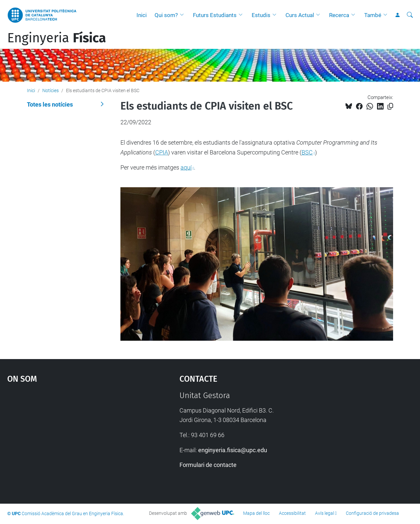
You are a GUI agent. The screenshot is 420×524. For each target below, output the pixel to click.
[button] (183, 15)
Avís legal (325, 513)
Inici (142, 15)
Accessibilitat (292, 513)
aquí (186, 167)
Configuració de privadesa (372, 513)
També (373, 15)
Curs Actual (300, 15)
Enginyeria (57, 38)
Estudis (261, 15)
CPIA (162, 152)
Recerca (339, 15)
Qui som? (166, 15)
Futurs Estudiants (215, 15)
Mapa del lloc (256, 513)
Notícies (51, 91)
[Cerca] (410, 15)
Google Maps (72, 440)
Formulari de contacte (208, 465)
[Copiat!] (390, 106)
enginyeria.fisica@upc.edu (233, 450)
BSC (307, 152)
